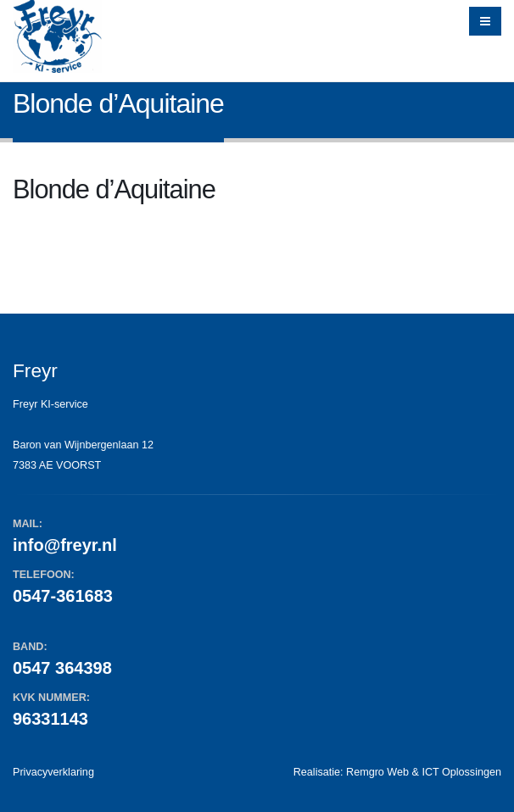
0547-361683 (63, 596)
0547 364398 (62, 668)
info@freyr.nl (65, 545)
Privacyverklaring (53, 772)
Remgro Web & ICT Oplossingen (424, 772)
